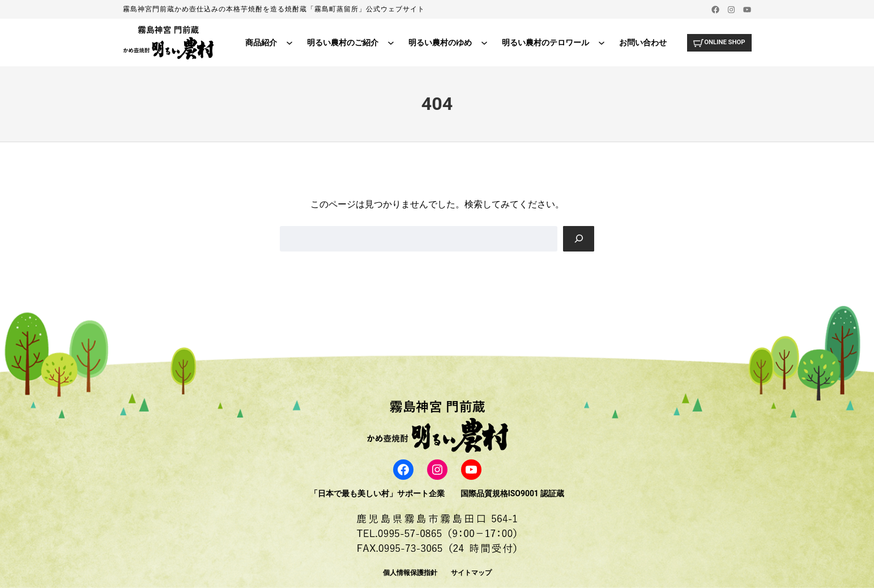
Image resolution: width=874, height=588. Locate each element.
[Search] (578, 239)
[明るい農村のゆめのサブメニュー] (481, 42)
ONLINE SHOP (723, 42)
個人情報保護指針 (410, 573)
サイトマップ (471, 573)
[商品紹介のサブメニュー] (286, 42)
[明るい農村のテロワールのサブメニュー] (598, 42)
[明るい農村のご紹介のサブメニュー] (387, 42)
